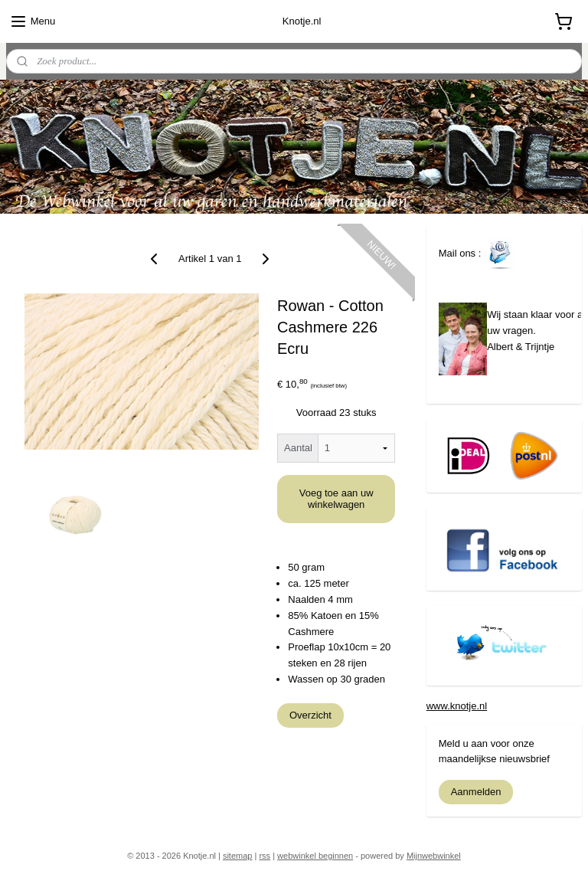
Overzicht (310, 714)
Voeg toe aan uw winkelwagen (336, 499)
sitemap (238, 856)
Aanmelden (476, 792)
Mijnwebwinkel (434, 856)
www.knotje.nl (457, 706)
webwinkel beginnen (315, 856)
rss (265, 856)
